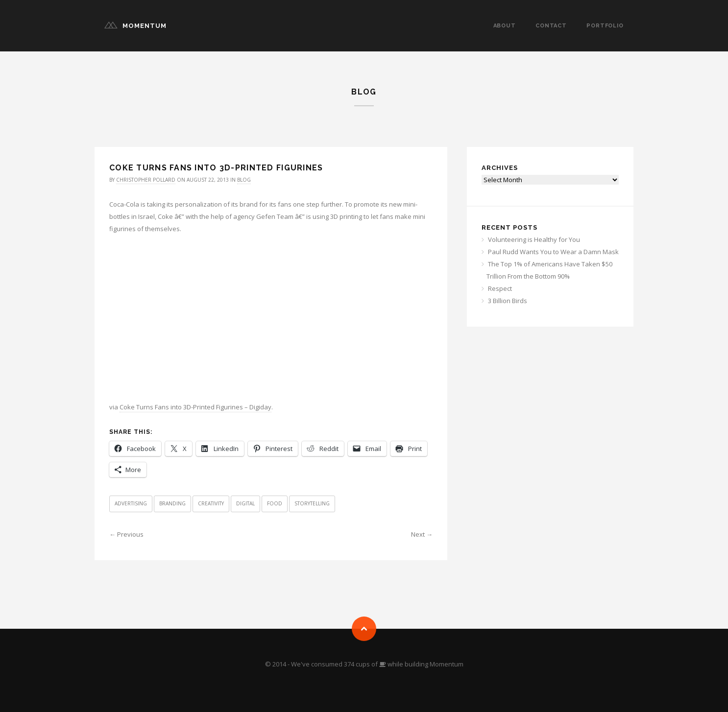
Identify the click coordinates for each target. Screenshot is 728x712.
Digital (245, 503)
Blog (244, 180)
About (505, 26)
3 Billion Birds (508, 301)
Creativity (211, 503)
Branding (172, 503)
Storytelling (312, 503)
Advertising (131, 503)
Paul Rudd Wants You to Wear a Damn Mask (553, 252)
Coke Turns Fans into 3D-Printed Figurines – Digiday (195, 407)
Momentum (145, 26)
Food (275, 503)
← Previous (126, 534)
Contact (551, 26)
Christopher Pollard (146, 180)
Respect (500, 288)
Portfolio (605, 26)
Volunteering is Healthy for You (534, 239)
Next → (422, 534)
